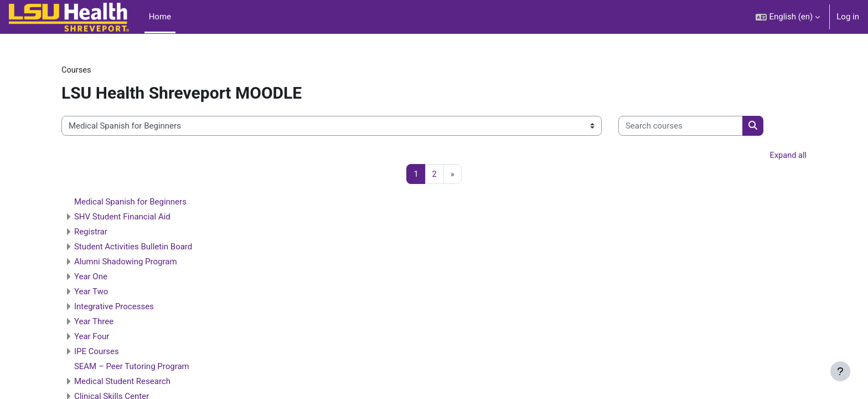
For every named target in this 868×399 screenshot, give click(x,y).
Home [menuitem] (160, 17)
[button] (788, 17)
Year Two (110, 293)
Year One (110, 278)
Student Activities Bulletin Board (152, 248)
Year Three (113, 323)
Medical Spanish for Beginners (149, 203)
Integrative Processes (133, 308)
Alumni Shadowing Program (144, 263)
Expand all (769, 156)
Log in (848, 17)
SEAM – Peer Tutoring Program (151, 367)
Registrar (110, 233)
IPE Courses (115, 352)
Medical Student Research (141, 382)
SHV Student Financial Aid (141, 218)
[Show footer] (840, 371)
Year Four (111, 337)
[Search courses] (699, 127)
